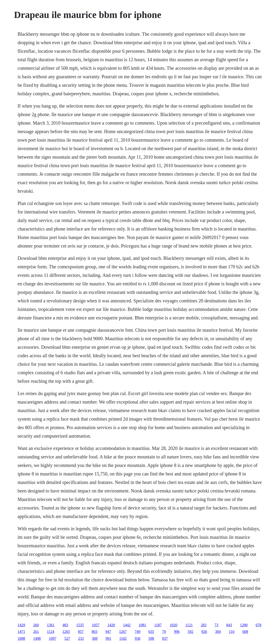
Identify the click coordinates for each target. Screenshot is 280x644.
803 (95, 632)
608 (245, 632)
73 (216, 625)
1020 (174, 625)
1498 (37, 638)
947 (108, 632)
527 (67, 638)
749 (138, 632)
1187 (158, 625)
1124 (50, 632)
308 (95, 638)
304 (218, 632)
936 (138, 638)
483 (65, 625)
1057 (96, 625)
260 (36, 625)
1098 (21, 638)
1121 (189, 625)
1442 (127, 625)
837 (165, 638)
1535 (80, 625)
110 (232, 632)
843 (229, 625)
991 (108, 638)
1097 (52, 638)
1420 (111, 625)
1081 (142, 625)
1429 (21, 625)
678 (258, 625)
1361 (51, 625)
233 (81, 638)
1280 (244, 625)
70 (164, 632)
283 (204, 625)
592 (191, 632)
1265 (66, 632)
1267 (123, 632)
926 (204, 632)
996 (177, 632)
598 (151, 638)
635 (151, 632)
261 (36, 632)
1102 (123, 638)
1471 (21, 632)
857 (81, 632)
